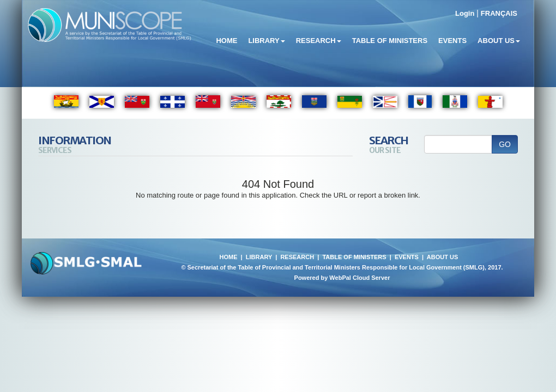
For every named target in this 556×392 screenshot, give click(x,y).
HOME (228, 257)
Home (226, 41)
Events (452, 41)
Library (266, 41)
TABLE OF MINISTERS (354, 257)
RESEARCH (297, 257)
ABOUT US (442, 257)
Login (465, 13)
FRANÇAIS (499, 13)
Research (319, 41)
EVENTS (407, 257)
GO (505, 144)
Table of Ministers (390, 41)
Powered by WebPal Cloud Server (342, 278)
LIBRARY (259, 257)
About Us (499, 41)
